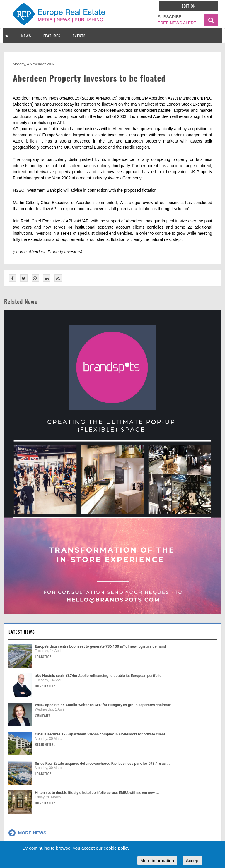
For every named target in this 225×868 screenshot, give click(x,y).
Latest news (22, 632)
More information (157, 861)
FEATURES (52, 36)
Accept (193, 861)
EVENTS (79, 36)
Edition (189, 6)
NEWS (26, 36)
